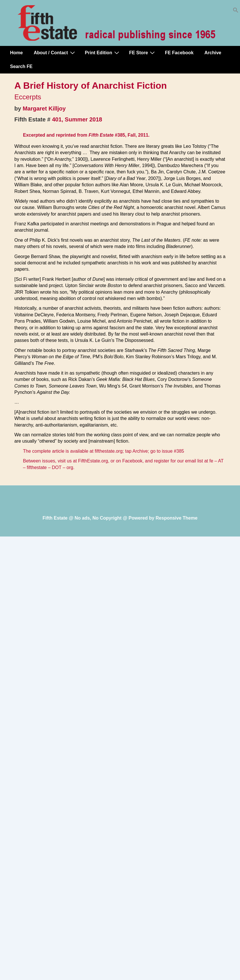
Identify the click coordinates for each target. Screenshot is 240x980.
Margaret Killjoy (44, 109)
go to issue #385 (167, 451)
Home (16, 53)
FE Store (143, 53)
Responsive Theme (177, 518)
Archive (213, 53)
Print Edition (103, 53)
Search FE (21, 66)
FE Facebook (179, 53)
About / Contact (55, 53)
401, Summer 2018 (77, 119)
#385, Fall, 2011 (132, 135)
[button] (236, 11)
